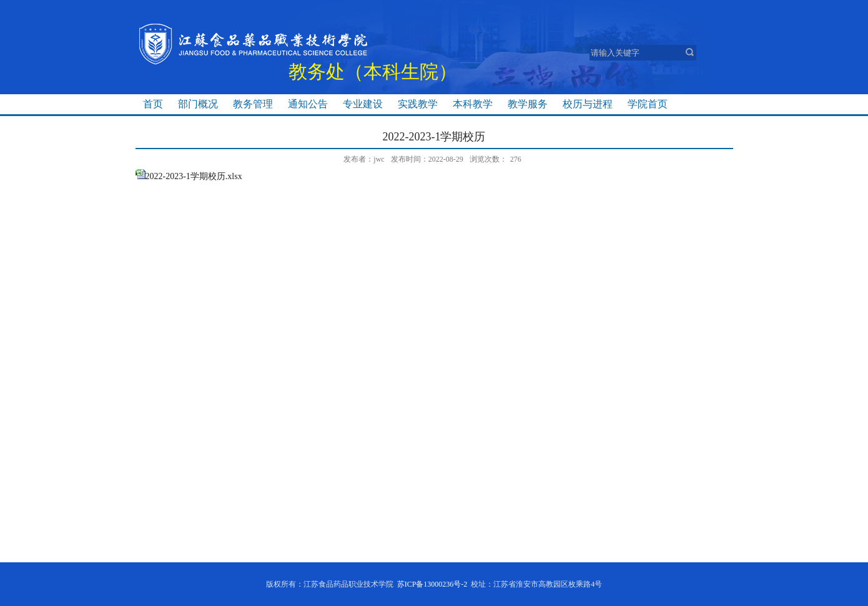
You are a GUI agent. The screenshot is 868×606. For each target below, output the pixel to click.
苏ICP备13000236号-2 (432, 584)
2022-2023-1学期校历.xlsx (194, 176)
